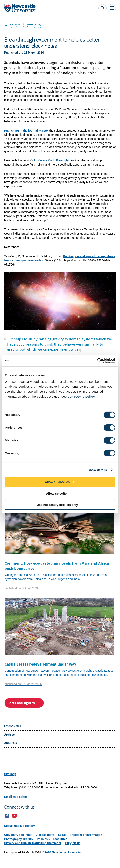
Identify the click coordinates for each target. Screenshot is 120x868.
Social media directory (19, 826)
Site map (10, 774)
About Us (11, 743)
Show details (97, 470)
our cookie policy (81, 396)
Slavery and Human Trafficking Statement (33, 843)
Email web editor (16, 797)
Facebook (7, 816)
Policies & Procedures (52, 839)
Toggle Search (102, 8)
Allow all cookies (57, 482)
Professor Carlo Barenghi (51, 160)
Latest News (13, 726)
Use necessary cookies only (57, 505)
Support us (73, 843)
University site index (18, 835)
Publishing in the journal (26, 131)
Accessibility (45, 835)
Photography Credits (18, 839)
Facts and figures (21, 703)
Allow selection (57, 493)
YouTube (14, 816)
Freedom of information (86, 835)
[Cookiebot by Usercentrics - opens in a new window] (97, 361)
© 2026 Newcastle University (61, 852)
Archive (9, 735)
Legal (62, 835)
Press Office (23, 25)
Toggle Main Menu (112, 8)
